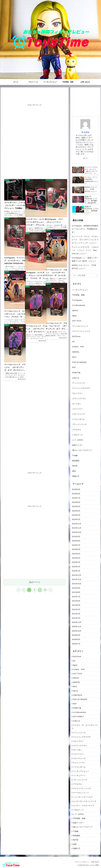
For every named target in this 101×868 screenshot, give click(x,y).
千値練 (75, 456)
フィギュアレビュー (80, 290)
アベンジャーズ (78, 383)
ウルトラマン (78, 393)
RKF (74, 367)
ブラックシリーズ (79, 424)
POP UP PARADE (79, 362)
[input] (85, 275)
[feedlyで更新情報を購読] (84, 158)
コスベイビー (78, 409)
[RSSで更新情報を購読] (87, 158)
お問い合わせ (95, 862)
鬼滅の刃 (76, 476)
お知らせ (76, 378)
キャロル (85, 132)
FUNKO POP (78, 347)
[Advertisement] (35, 96)
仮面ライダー (78, 445)
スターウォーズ (78, 414)
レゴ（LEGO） (78, 440)
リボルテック (78, 435)
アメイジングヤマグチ (81, 388)
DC (73, 342)
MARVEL (76, 352)
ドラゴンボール (78, 419)
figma (74, 316)
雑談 (74, 471)
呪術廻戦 (76, 461)
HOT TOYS (77, 321)
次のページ (35, 493)
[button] (97, 275)
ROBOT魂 (76, 373)
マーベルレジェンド (80, 326)
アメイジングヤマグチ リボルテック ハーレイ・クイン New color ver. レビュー (85, 250)
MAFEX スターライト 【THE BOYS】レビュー (84, 267)
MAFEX (75, 311)
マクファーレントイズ (81, 331)
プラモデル (77, 430)
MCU (74, 357)
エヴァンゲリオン (79, 399)
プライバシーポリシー (82, 862)
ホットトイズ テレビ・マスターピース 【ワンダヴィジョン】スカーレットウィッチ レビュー (85, 240)
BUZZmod (76, 336)
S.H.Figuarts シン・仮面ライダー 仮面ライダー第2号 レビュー (85, 259)
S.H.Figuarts (77, 300)
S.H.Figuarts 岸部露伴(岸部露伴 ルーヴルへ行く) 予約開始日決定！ (85, 229)
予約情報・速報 (78, 295)
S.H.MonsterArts (79, 305)
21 (45, 501)
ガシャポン (77, 404)
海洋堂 (75, 466)
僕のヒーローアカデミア (82, 450)
